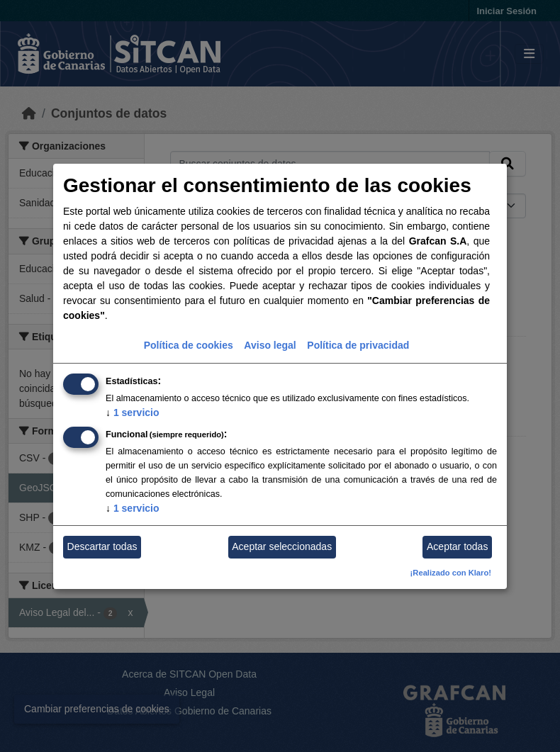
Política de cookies (189, 345)
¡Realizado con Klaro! (451, 573)
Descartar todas (102, 546)
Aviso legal (270, 345)
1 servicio (133, 413)
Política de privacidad (358, 345)
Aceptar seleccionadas (282, 546)
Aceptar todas (457, 546)
